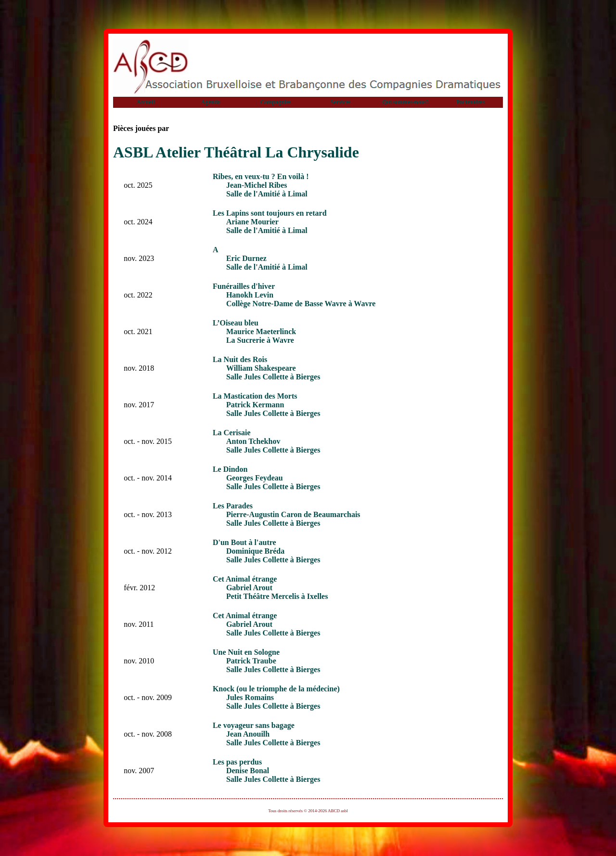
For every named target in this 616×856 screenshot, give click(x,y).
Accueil (146, 102)
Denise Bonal (248, 771)
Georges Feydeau (255, 478)
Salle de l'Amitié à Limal (267, 194)
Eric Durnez (246, 258)
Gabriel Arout (249, 588)
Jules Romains (250, 697)
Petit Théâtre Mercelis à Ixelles (277, 596)
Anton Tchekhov (253, 441)
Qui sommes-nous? (405, 102)
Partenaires (470, 102)
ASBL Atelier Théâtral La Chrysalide (236, 152)
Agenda (211, 102)
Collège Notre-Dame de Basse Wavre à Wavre (301, 304)
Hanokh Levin (250, 295)
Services (341, 102)
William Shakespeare (261, 368)
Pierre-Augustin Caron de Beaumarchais (293, 514)
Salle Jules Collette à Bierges (273, 377)
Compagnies (276, 102)
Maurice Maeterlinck (261, 331)
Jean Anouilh (248, 734)
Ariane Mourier (252, 222)
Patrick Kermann (255, 405)
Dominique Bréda (255, 551)
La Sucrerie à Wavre (260, 340)
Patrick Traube (251, 661)
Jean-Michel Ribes (257, 185)
